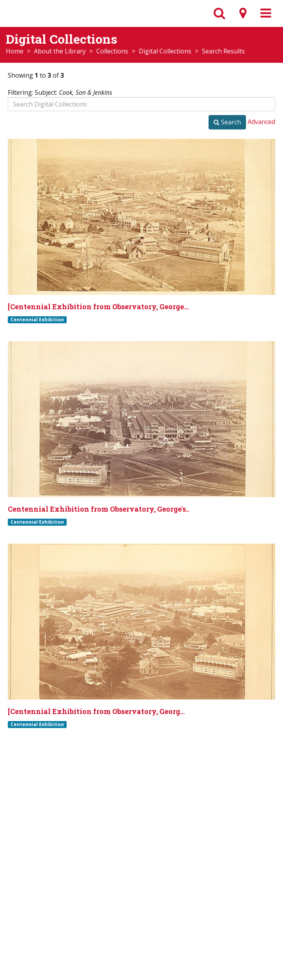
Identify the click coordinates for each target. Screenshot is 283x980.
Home (15, 51)
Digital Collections (165, 51)
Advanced (261, 122)
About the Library (60, 51)
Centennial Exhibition (37, 319)
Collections (112, 51)
